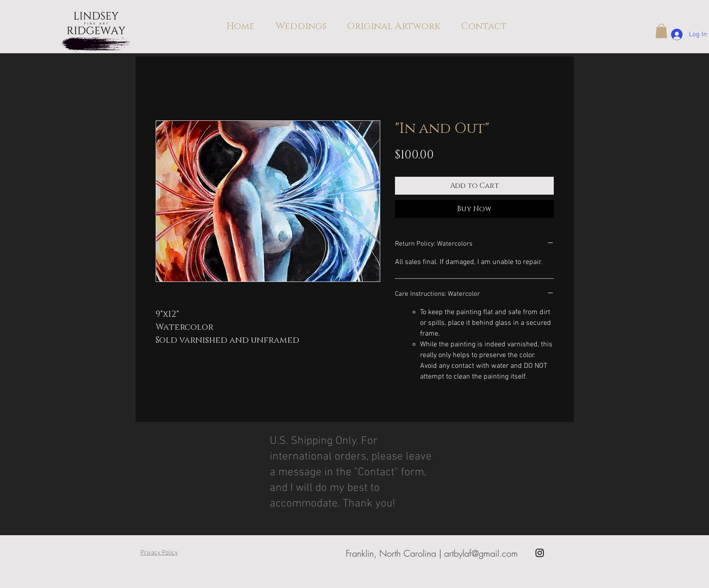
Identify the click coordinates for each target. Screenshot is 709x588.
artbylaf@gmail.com (481, 553)
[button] (661, 31)
